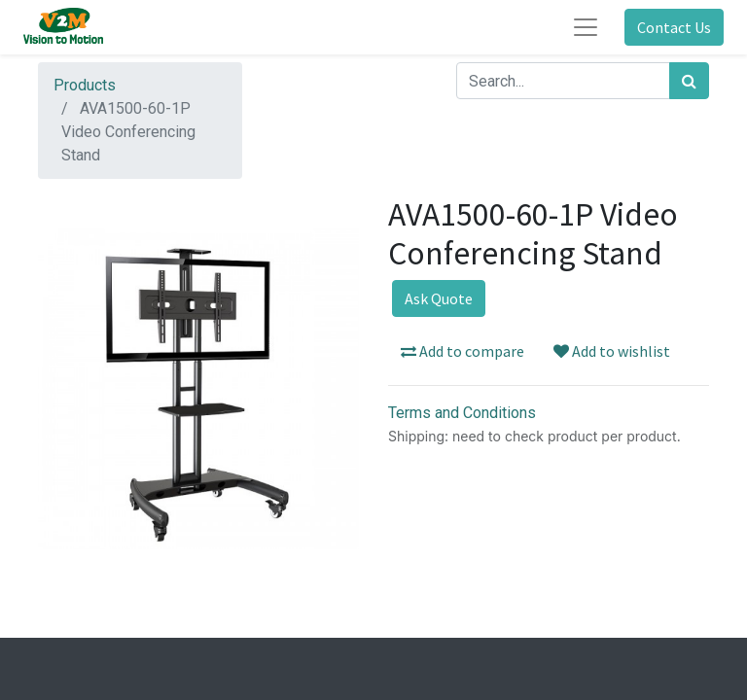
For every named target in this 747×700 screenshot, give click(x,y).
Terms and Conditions (462, 413)
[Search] (689, 81)
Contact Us (674, 27)
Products (85, 85)
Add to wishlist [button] (612, 351)
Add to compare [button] (462, 351)
